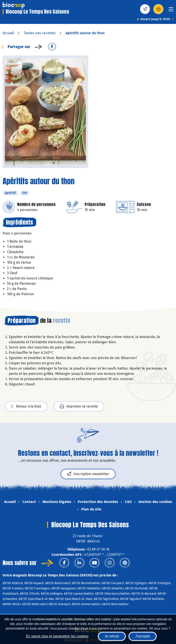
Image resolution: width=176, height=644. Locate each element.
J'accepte (143, 636)
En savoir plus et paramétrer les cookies (57, 636)
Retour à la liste (26, 406)
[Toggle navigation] (171, 11)
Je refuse (112, 636)
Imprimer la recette (79, 406)
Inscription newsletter (88, 474)
